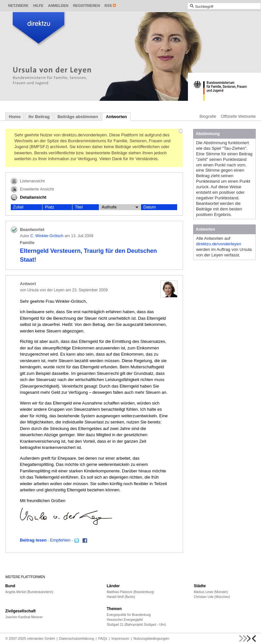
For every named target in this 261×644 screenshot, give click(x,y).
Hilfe (38, 6)
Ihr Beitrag (39, 117)
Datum (149, 207)
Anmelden (58, 6)
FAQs (103, 638)
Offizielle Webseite (238, 116)
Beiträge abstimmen (78, 117)
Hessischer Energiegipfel (125, 620)
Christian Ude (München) (212, 597)
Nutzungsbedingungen (151, 638)
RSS (108, 6)
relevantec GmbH (41, 638)
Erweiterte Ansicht (32, 189)
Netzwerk (18, 6)
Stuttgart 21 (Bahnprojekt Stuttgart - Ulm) (136, 625)
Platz (49, 207)
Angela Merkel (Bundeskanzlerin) (29, 592)
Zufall (18, 207)
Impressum (120, 638)
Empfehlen (60, 540)
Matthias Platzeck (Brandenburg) (130, 592)
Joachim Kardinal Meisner (24, 617)
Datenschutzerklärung (77, 638)
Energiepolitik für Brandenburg (129, 615)
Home (15, 117)
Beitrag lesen (33, 540)
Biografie (208, 116)
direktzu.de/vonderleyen (219, 244)
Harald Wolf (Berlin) (121, 597)
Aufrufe (120, 207)
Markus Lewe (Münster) (211, 592)
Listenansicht (28, 181)
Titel (79, 207)
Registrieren (87, 6)
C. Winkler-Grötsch (47, 236)
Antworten (116, 117)
